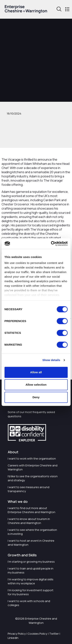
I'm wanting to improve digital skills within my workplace (31, 581)
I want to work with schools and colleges (29, 603)
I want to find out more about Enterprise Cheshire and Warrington (31, 510)
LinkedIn (13, 638)
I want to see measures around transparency (29, 489)
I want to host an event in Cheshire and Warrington (31, 543)
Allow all (36, 372)
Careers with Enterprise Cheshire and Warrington (33, 467)
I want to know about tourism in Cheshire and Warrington (29, 521)
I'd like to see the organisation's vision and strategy (33, 478)
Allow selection (36, 385)
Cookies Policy (37, 634)
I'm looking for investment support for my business (31, 592)
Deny (36, 397)
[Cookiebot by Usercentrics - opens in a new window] (51, 244)
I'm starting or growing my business (31, 562)
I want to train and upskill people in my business (31, 570)
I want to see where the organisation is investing (32, 532)
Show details (51, 360)
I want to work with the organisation (32, 459)
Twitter (54, 634)
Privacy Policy (17, 634)
